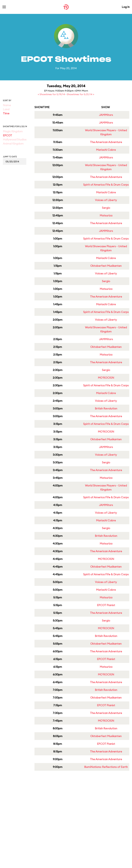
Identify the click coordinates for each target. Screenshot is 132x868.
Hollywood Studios (15, 139)
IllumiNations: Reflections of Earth (106, 767)
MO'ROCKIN (106, 378)
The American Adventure (106, 142)
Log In (126, 7)
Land (6, 109)
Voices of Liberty (106, 200)
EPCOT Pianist (106, 605)
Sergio (106, 208)
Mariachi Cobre (106, 150)
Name (7, 105)
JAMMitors (106, 115)
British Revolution (106, 408)
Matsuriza (106, 215)
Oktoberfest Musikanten (106, 266)
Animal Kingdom (13, 144)
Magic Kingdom (13, 131)
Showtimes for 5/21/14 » (81, 94)
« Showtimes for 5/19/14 (52, 94)
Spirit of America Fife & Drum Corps (106, 185)
